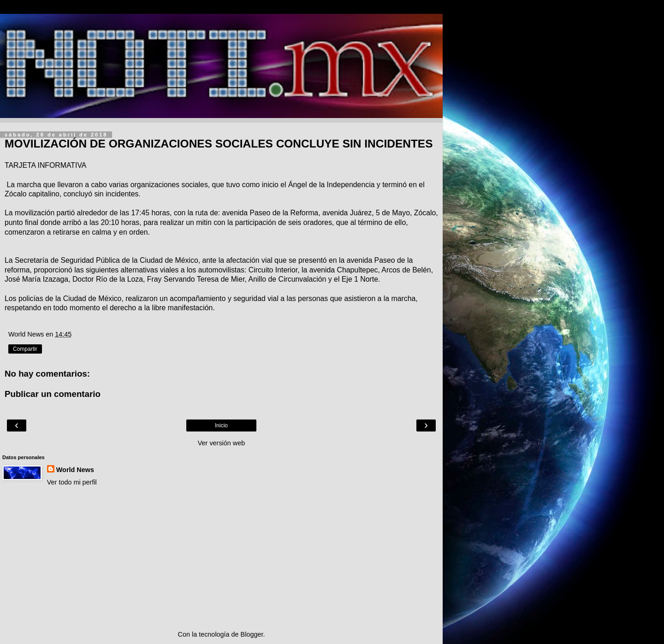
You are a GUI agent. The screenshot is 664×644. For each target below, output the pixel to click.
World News (75, 470)
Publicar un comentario (53, 394)
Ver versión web (221, 443)
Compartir (25, 349)
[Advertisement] (221, 558)
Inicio (221, 425)
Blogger (252, 634)
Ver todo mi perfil (72, 482)
